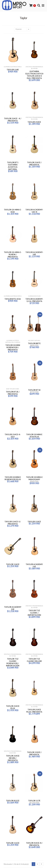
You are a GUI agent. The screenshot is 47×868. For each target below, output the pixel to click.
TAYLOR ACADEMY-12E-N (34, 211)
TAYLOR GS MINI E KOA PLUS (34, 436)
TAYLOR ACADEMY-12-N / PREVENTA (34, 300)
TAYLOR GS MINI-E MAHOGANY (34, 478)
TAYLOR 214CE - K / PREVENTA (13, 120)
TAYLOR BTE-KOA (13, 299)
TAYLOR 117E (34, 801)
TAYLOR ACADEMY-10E (34, 253)
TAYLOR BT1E (34, 390)
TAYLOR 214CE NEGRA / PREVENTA (13, 758)
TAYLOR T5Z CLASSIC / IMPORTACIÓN (34, 613)
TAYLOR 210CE (34, 122)
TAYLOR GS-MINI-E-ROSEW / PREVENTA (13, 254)
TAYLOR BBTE (34, 343)
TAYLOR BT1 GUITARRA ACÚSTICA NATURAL (13, 166)
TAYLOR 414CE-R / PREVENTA (34, 844)
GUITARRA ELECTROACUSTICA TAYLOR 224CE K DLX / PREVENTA (34, 75)
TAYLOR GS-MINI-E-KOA (13, 211)
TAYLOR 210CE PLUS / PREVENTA (34, 711)
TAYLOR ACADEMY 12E (34, 565)
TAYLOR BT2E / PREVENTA (13, 393)
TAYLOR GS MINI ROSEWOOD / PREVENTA (13, 347)
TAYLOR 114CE (13, 564)
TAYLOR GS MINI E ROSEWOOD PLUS (13, 478)
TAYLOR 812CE (13, 801)
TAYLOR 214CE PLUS (13, 707)
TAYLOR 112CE (13, 843)
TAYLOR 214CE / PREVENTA (34, 164)
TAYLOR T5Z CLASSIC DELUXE (34, 660)
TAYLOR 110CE (34, 522)
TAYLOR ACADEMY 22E (13, 608)
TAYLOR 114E (13, 70)
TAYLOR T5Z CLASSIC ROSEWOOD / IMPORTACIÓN (13, 662)
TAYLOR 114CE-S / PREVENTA (13, 523)
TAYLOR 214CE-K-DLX (13, 436)
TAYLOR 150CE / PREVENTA (34, 753)
